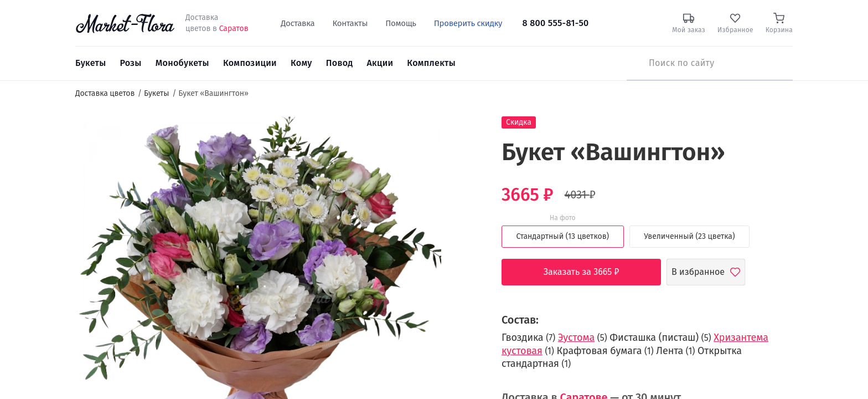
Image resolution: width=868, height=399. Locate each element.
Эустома (576, 337)
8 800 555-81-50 (555, 23)
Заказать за (590, 272)
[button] (462, 136)
